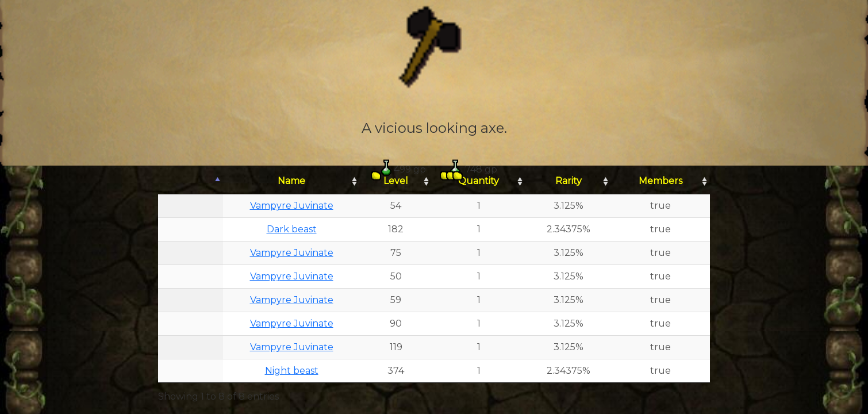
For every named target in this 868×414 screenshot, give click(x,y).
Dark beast (292, 229)
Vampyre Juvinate (292, 206)
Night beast (292, 371)
